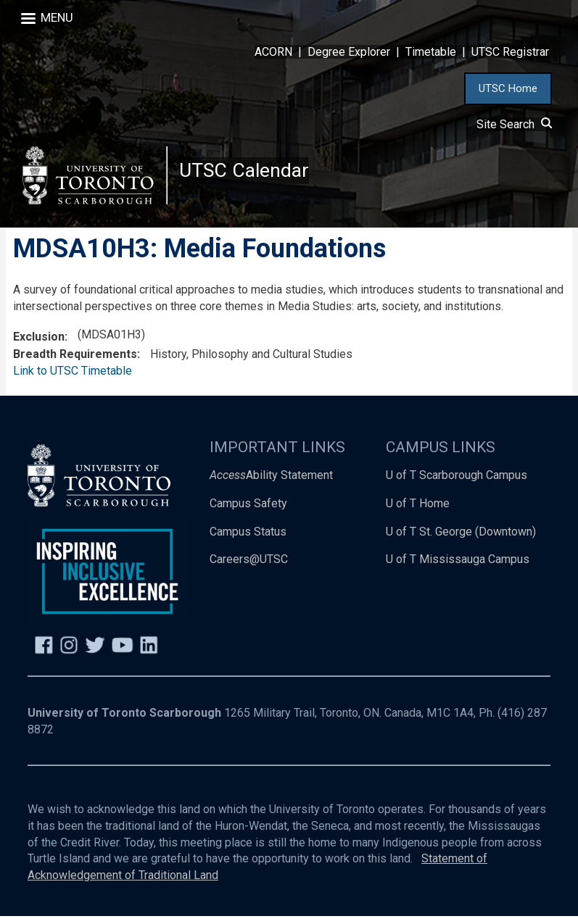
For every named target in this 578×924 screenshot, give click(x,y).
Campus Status (248, 540)
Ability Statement (271, 483)
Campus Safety (248, 511)
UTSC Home (508, 88)
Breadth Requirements (75, 362)
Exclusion (39, 345)
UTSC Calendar (247, 174)
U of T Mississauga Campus (458, 568)
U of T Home (418, 511)
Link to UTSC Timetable (73, 379)
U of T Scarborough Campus (457, 483)
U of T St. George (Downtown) (461, 540)
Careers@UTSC (249, 568)
